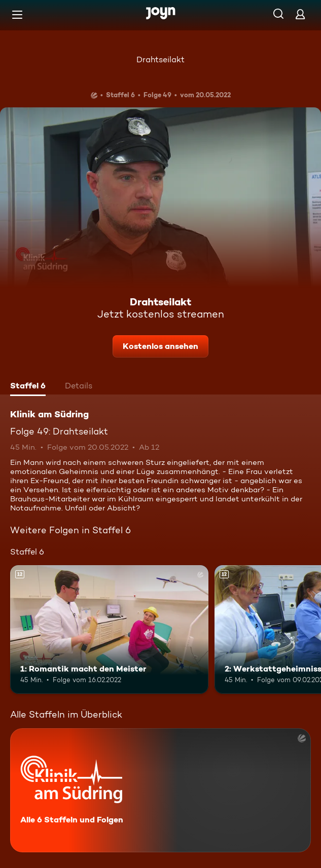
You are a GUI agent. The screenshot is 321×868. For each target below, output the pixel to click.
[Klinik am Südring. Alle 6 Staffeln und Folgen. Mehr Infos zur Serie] (160, 790)
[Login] (300, 14)
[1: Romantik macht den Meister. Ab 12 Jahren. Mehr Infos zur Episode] (109, 629)
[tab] (28, 387)
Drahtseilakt (160, 60)
